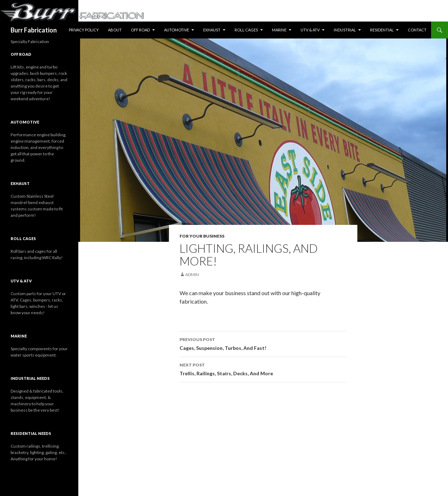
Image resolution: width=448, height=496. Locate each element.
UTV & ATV (310, 30)
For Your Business (202, 236)
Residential (382, 30)
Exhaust (212, 30)
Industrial (345, 30)
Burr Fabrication (34, 30)
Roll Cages (246, 30)
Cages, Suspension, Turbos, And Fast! (263, 343)
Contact (417, 30)
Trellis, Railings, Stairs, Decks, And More (263, 369)
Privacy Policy (84, 30)
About (115, 30)
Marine (279, 30)
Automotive (177, 30)
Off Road (140, 30)
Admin (192, 274)
